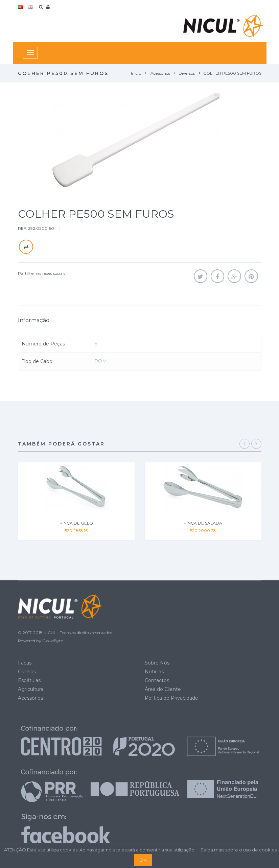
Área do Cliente (163, 689)
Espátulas (29, 680)
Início (136, 73)
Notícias (154, 672)
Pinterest (251, 276)
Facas (25, 663)
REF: (22, 228)
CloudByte (53, 641)
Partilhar (217, 276)
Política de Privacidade (171, 698)
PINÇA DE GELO (76, 523)
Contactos (157, 680)
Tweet (201, 276)
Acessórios (30, 698)
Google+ (234, 276)
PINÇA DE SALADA (203, 523)
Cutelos (27, 672)
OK (143, 860)
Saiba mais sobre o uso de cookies (239, 850)
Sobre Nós (157, 663)
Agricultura (31, 689)
